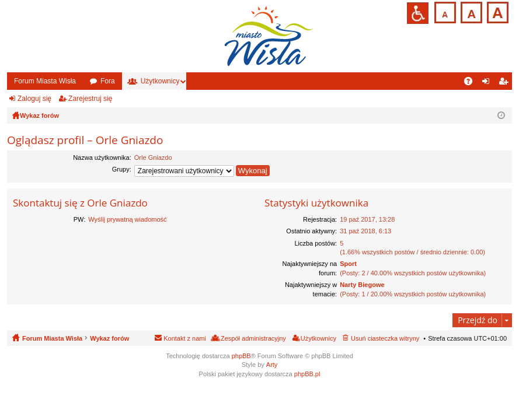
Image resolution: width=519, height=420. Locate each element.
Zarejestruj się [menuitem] (506, 83)
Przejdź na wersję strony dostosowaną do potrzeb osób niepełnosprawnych (418, 13)
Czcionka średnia (470, 11)
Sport (348, 264)
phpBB (241, 356)
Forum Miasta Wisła (45, 81)
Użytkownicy (160, 81)
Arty (272, 365)
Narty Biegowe (362, 285)
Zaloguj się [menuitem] (488, 83)
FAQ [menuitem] (472, 83)
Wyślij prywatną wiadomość (127, 219)
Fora (108, 81)
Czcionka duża (497, 11)
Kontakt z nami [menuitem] (185, 338)
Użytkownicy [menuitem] (318, 338)
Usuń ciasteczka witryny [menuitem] (385, 338)
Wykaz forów (109, 338)
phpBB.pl (307, 374)
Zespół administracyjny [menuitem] (253, 338)
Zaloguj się (34, 99)
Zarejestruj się (90, 99)
